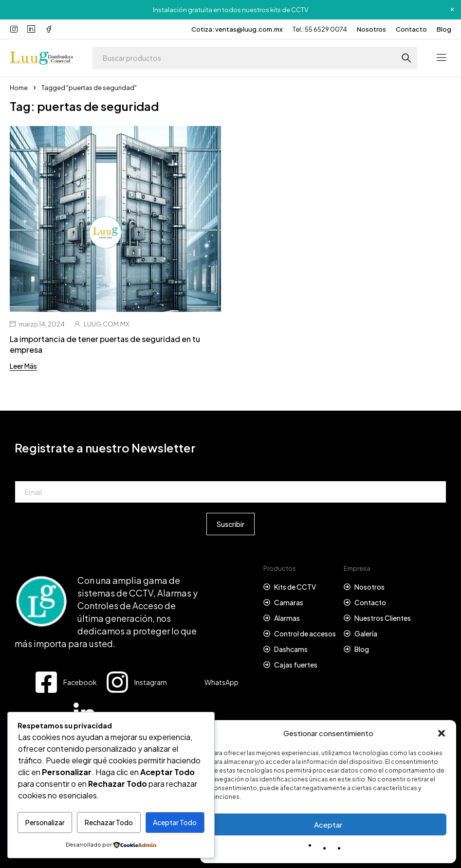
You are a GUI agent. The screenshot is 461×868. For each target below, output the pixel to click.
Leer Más (23, 366)
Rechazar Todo (109, 822)
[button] (442, 733)
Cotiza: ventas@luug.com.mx (237, 29)
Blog (444, 29)
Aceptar (328, 824)
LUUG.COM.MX (107, 324)
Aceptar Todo (175, 822)
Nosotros (371, 29)
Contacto (411, 29)
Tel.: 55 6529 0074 (320, 29)
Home (19, 88)
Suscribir (230, 524)
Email (23, 472)
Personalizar (45, 822)
